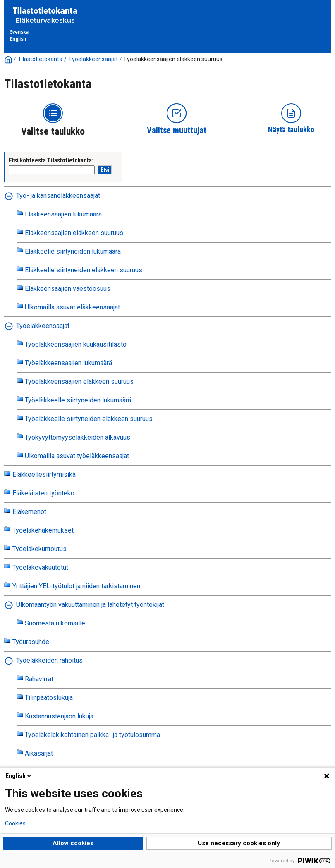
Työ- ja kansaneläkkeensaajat (58, 196)
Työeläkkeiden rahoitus (49, 660)
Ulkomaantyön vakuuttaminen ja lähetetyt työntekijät (90, 605)
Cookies (15, 823)
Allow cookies (73, 843)
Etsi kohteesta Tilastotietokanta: (51, 160)
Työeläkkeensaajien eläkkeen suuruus (173, 59)
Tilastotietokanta (40, 59)
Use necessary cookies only (239, 843)
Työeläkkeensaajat (93, 59)
